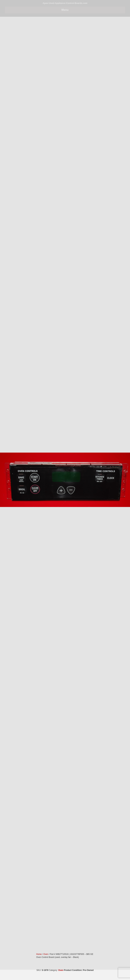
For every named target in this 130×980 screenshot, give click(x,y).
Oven (61, 970)
